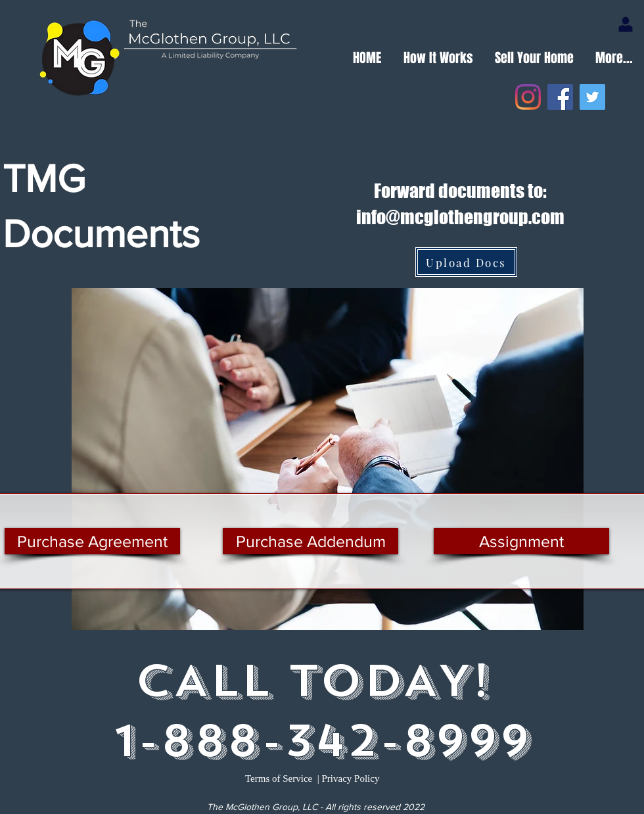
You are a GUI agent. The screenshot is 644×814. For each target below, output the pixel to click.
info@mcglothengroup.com (460, 217)
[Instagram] (528, 97)
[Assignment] (521, 541)
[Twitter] (592, 97)
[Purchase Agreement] (92, 541)
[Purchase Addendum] (310, 541)
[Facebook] (560, 97)
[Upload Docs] (466, 262)
